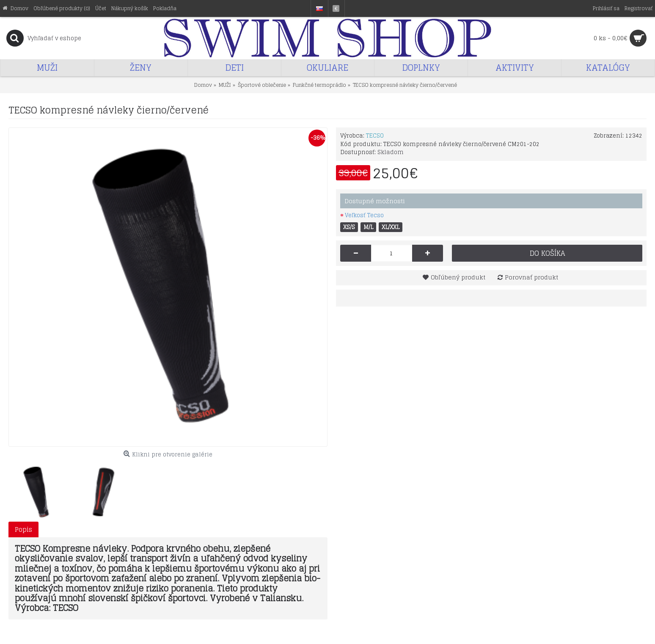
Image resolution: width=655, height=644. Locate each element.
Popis (23, 529)
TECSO (375, 136)
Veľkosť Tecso (364, 215)
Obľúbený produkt (458, 277)
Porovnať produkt (531, 277)
